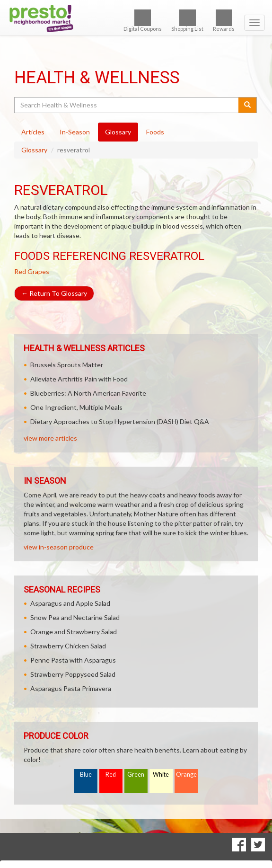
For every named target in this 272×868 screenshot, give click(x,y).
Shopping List (187, 21)
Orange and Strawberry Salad (74, 632)
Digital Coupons (143, 21)
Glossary (34, 150)
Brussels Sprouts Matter (67, 365)
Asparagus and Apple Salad (70, 603)
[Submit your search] (248, 105)
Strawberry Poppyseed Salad (73, 674)
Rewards (224, 21)
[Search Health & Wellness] (127, 105)
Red (111, 775)
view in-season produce (59, 547)
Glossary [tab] (118, 132)
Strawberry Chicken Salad (68, 646)
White (161, 775)
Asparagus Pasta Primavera (71, 688)
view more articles (50, 438)
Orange (186, 775)
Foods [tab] (155, 132)
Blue (86, 775)
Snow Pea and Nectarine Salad (75, 617)
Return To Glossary (54, 293)
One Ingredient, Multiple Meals (76, 407)
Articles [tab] (33, 132)
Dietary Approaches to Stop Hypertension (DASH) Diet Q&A (120, 421)
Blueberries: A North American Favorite (88, 393)
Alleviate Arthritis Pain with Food (79, 379)
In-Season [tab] (75, 132)
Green (136, 775)
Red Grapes (32, 271)
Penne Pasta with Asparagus (73, 660)
